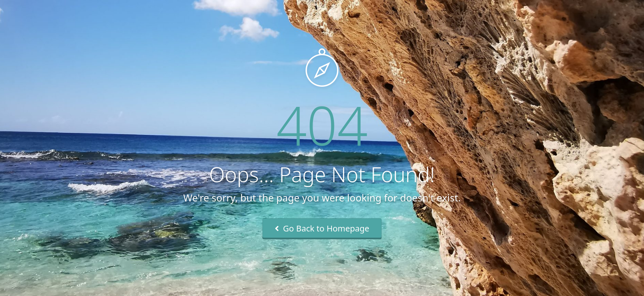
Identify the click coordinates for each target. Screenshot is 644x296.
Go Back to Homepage (322, 228)
